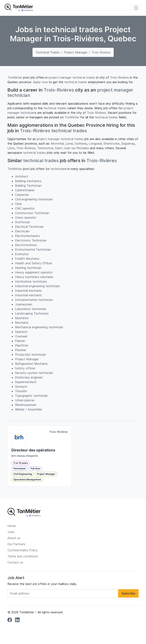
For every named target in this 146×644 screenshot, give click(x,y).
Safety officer (25, 368)
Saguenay (128, 143)
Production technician (31, 355)
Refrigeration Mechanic (31, 364)
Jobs (11, 532)
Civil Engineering (23, 474)
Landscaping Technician (32, 313)
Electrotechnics (26, 245)
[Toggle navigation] (136, 8)
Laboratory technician (31, 309)
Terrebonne (45, 148)
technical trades (84, 77)
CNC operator (25, 208)
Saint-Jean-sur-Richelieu (72, 148)
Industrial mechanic (29, 291)
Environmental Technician (33, 249)
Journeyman (24, 304)
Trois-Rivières (119, 77)
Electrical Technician (29, 227)
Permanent (20, 468)
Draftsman (23, 222)
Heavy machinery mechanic (34, 277)
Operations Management (27, 479)
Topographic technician (31, 396)
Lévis (11, 148)
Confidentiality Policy (23, 550)
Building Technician (28, 186)
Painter (20, 341)
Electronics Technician (31, 240)
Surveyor (21, 387)
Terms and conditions (23, 556)
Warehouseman (26, 405)
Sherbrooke (111, 143)
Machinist (22, 318)
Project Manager (76, 52)
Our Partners (16, 544)
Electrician (22, 231)
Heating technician (28, 268)
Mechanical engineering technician (39, 327)
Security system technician (34, 373)
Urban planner (25, 400)
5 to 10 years (21, 463)
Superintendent (26, 382)
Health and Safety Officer (34, 263)
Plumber (21, 350)
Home (12, 526)
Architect (22, 176)
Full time (35, 468)
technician (19, 95)
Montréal (57, 143)
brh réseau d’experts (25, 456)
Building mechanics (28, 181)
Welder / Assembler (29, 409)
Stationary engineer (29, 377)
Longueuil (95, 143)
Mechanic (22, 323)
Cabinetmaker (25, 190)
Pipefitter (22, 345)
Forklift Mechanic (27, 259)
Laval (69, 143)
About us (14, 538)
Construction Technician (32, 213)
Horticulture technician (31, 281)
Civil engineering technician (34, 199)
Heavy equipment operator (34, 272)
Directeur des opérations (33, 450)
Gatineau (81, 143)
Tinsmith (21, 391)
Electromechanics (27, 236)
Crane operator (26, 218)
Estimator (22, 254)
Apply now (40, 82)
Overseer (21, 336)
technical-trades (48, 52)
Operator (21, 332)
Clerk (18, 204)
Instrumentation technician (34, 300)
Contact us (15, 562)
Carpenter (22, 195)
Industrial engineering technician (37, 286)
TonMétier (15, 77)
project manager (60, 77)
